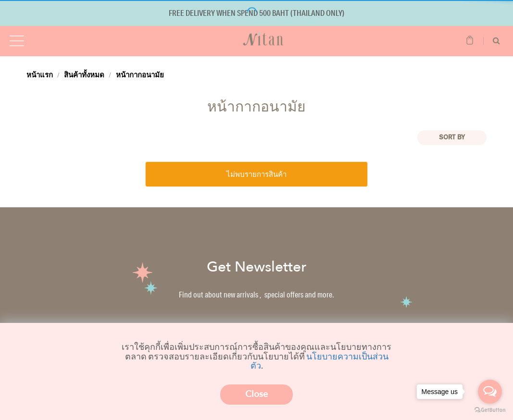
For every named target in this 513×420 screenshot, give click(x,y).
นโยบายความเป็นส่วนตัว (319, 361)
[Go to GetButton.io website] (490, 410)
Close (256, 394)
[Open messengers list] (490, 392)
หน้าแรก (40, 74)
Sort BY (452, 138)
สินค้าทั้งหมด (84, 74)
